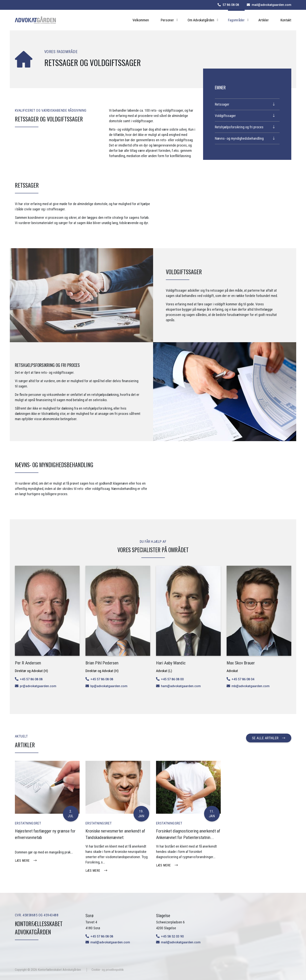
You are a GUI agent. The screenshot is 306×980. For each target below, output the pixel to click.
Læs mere (22, 861)
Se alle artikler (265, 738)
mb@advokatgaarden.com (251, 686)
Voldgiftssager (225, 116)
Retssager (222, 104)
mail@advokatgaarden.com (110, 942)
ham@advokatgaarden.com (181, 686)
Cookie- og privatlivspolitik (108, 970)
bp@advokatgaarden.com (109, 686)
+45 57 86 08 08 (31, 679)
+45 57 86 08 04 (243, 679)
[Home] (35, 20)
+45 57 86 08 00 (172, 679)
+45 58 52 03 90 (172, 936)
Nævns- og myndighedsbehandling (239, 138)
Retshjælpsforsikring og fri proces (239, 127)
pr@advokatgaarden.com (38, 686)
